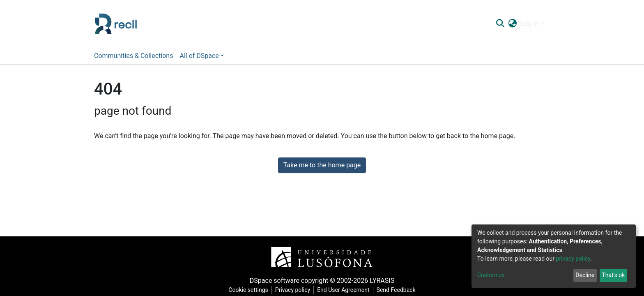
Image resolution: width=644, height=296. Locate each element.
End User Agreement (343, 290)
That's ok (613, 275)
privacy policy (573, 259)
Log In (530, 24)
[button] (512, 24)
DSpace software (275, 281)
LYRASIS (382, 281)
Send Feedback (396, 290)
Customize (491, 275)
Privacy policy (293, 290)
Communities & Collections (133, 56)
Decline (585, 275)
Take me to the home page (322, 165)
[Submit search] (500, 24)
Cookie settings (248, 290)
